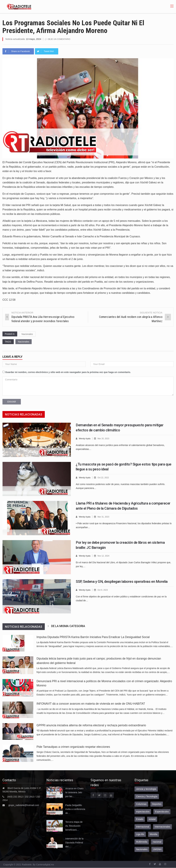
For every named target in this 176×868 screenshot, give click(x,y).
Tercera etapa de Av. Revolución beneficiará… (74, 826)
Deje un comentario (60, 39)
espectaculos (143, 811)
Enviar (12, 402)
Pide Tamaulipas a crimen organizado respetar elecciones (73, 747)
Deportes (157, 804)
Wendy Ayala (85, 438)
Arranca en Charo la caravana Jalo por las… (74, 792)
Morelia (154, 834)
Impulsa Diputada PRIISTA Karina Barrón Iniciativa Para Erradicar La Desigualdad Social (93, 637)
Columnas (141, 804)
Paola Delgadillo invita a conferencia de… (75, 809)
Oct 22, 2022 (104, 477)
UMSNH (157, 849)
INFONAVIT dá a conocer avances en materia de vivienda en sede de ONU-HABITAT (91, 703)
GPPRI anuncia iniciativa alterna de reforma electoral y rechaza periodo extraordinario (91, 725)
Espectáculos (162, 811)
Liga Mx (140, 834)
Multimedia (142, 842)
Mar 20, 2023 (105, 438)
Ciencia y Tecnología (147, 796)
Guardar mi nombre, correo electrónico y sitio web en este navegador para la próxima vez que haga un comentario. (68, 372)
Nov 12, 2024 (105, 556)
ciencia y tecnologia (146, 789)
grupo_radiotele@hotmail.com (24, 805)
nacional (157, 842)
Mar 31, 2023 (105, 517)
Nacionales (27, 334)
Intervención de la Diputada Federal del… (74, 842)
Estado (140, 819)
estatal (152, 819)
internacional (143, 827)
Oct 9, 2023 (104, 590)
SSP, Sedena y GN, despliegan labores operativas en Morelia (122, 581)
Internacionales (162, 827)
